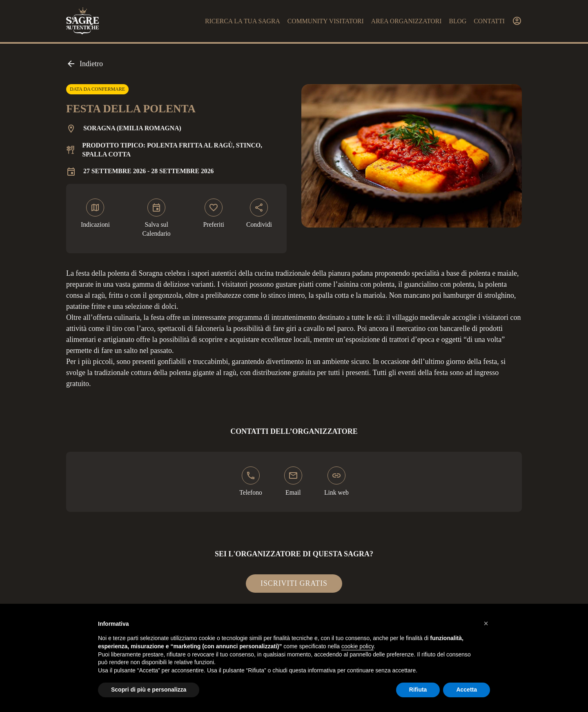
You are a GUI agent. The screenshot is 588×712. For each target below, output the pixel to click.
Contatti (489, 21)
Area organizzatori (406, 21)
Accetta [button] (467, 690)
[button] (486, 623)
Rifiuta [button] (418, 690)
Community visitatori (326, 21)
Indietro (85, 64)
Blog (458, 21)
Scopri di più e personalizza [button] (149, 690)
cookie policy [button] (357, 646)
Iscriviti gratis (294, 583)
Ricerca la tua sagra (243, 21)
